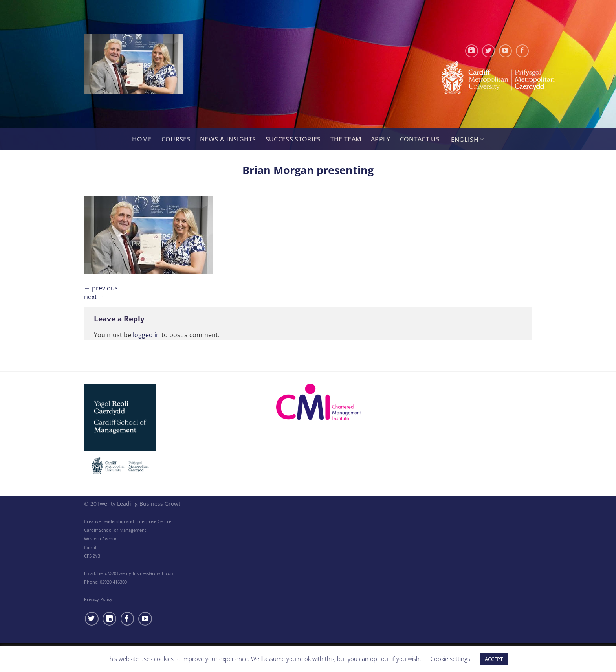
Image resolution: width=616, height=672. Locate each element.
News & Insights (228, 139)
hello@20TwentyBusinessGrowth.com (136, 573)
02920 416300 (113, 582)
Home (142, 139)
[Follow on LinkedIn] (472, 51)
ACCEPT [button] (494, 659)
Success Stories (293, 139)
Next (94, 297)
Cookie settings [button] (450, 659)
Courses (176, 139)
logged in (146, 335)
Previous (101, 288)
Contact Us (420, 139)
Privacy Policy (98, 599)
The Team (346, 139)
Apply (381, 139)
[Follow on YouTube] (505, 51)
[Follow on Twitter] (489, 51)
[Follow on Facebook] (522, 51)
